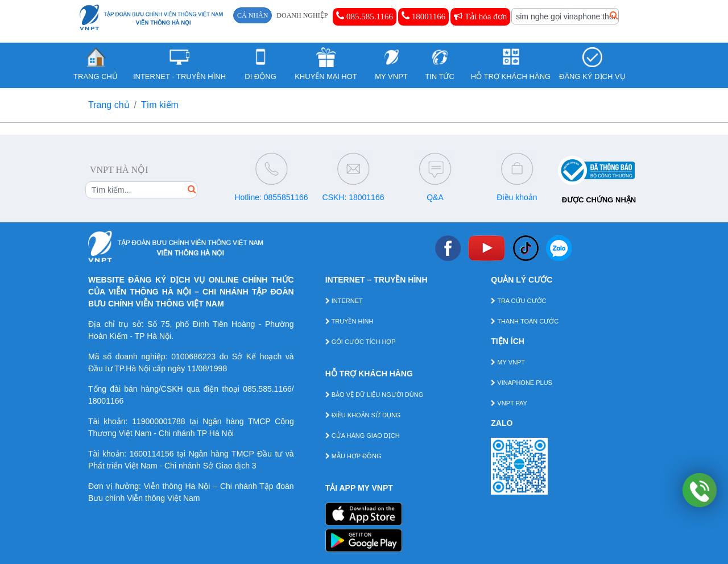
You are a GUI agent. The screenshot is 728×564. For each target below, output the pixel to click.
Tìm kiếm (160, 105)
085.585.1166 (365, 16)
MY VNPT (508, 362)
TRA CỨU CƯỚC (518, 301)
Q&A (435, 197)
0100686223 (193, 356)
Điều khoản (517, 197)
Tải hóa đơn (480, 16)
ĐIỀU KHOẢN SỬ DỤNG (363, 415)
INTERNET (344, 301)
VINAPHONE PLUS (522, 383)
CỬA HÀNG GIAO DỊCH (363, 436)
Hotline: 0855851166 (271, 197)
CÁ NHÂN (253, 15)
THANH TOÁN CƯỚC (525, 321)
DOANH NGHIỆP (302, 15)
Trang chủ (109, 105)
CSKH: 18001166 (353, 197)
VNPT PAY (509, 403)
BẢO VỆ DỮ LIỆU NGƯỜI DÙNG (375, 395)
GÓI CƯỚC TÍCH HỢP (361, 342)
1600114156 (152, 454)
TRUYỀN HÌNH (349, 321)
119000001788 (158, 421)
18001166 (423, 16)
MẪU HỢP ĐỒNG (353, 456)
